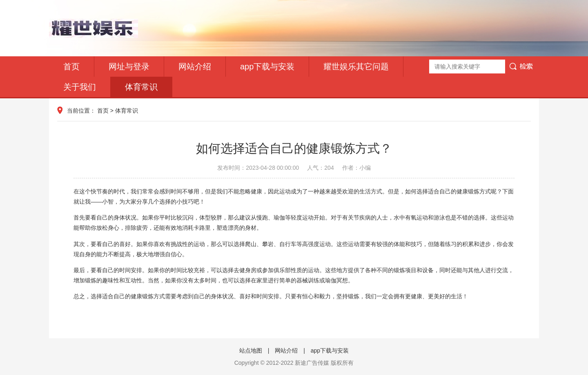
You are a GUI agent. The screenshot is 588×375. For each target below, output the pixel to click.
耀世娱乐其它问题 (356, 67)
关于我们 (80, 87)
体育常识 (141, 87)
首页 (71, 67)
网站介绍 (195, 67)
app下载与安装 (267, 67)
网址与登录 (129, 67)
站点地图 (251, 351)
